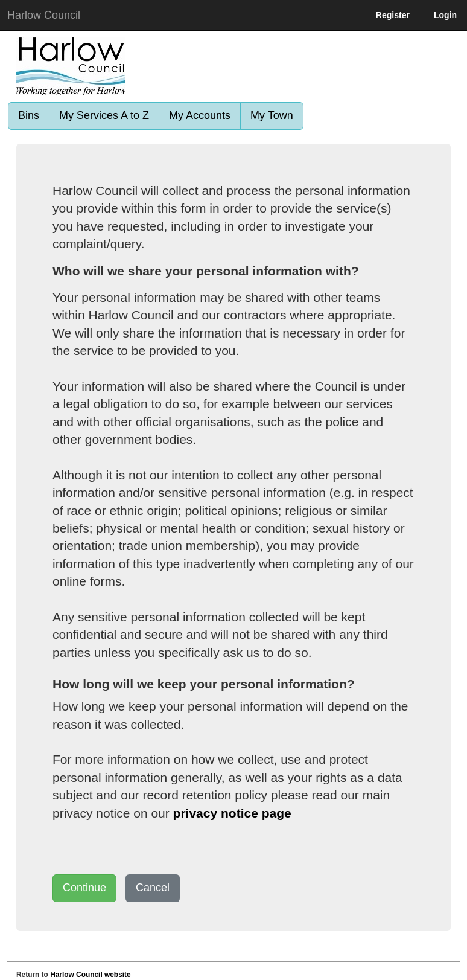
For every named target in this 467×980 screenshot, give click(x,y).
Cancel (153, 888)
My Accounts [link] (200, 115)
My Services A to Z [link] (104, 115)
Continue (84, 888)
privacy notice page (232, 813)
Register (393, 15)
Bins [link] (29, 115)
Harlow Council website (90, 975)
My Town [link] (272, 115)
